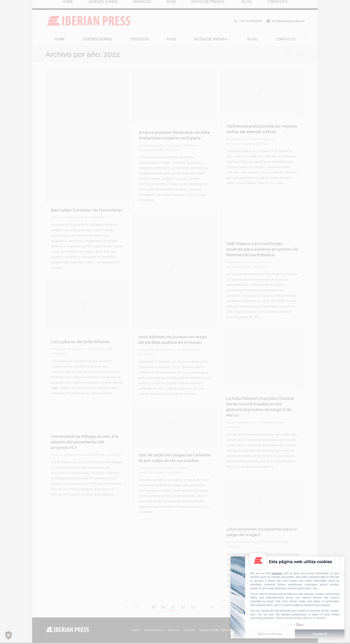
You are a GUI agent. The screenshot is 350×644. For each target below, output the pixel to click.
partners (277, 573)
